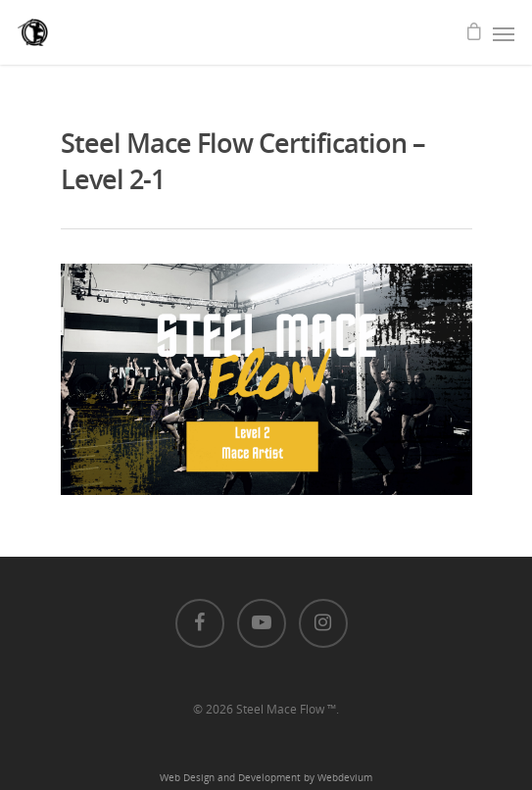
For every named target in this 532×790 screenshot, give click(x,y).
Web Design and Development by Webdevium (266, 777)
